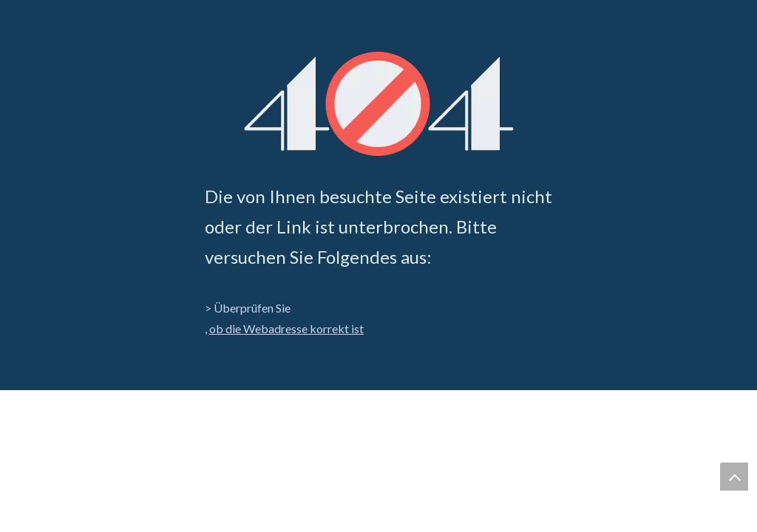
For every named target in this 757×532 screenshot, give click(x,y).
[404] (379, 104)
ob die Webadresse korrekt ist (286, 328)
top (734, 477)
